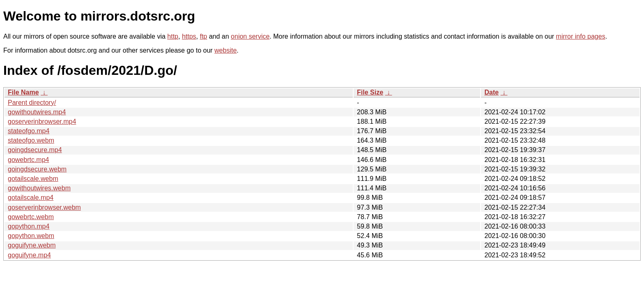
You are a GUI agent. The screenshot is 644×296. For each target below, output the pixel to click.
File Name (23, 92)
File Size (370, 92)
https (189, 36)
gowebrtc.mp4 (29, 160)
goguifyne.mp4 (29, 255)
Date (491, 92)
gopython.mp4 (29, 226)
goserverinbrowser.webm (44, 207)
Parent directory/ (32, 103)
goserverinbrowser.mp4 (42, 121)
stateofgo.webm (31, 140)
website (225, 50)
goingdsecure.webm (37, 169)
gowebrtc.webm (31, 217)
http (173, 36)
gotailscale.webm (33, 179)
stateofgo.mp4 (29, 131)
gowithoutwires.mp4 (37, 112)
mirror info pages (581, 36)
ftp (203, 36)
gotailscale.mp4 (31, 198)
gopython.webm (31, 236)
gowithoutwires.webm (39, 188)
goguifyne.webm (32, 245)
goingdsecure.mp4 (35, 150)
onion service (250, 36)
